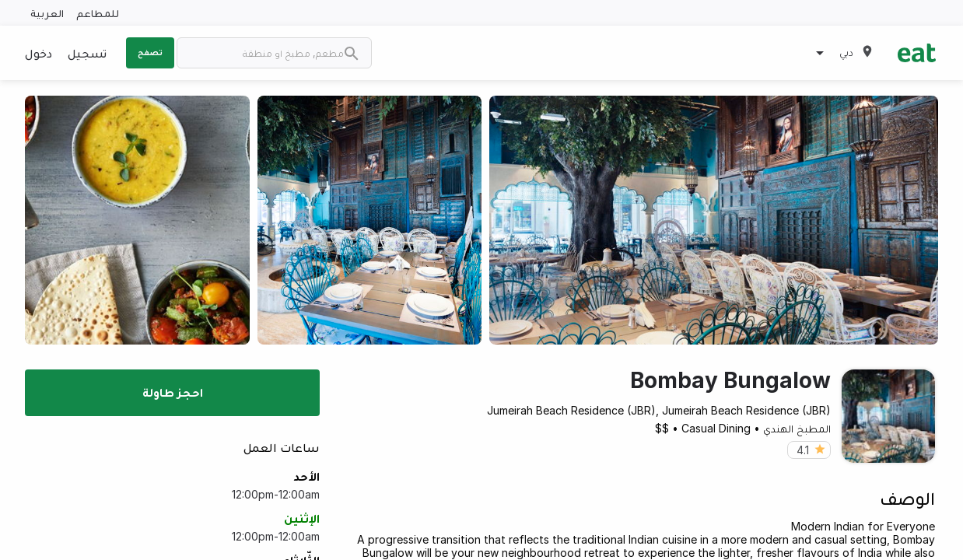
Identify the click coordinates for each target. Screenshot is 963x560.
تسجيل (87, 53)
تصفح (150, 52)
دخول (39, 53)
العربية (47, 13)
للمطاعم (98, 13)
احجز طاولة (173, 392)
